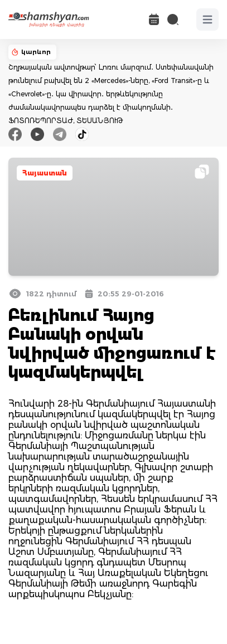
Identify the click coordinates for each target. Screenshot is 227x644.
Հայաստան (45, 173)
